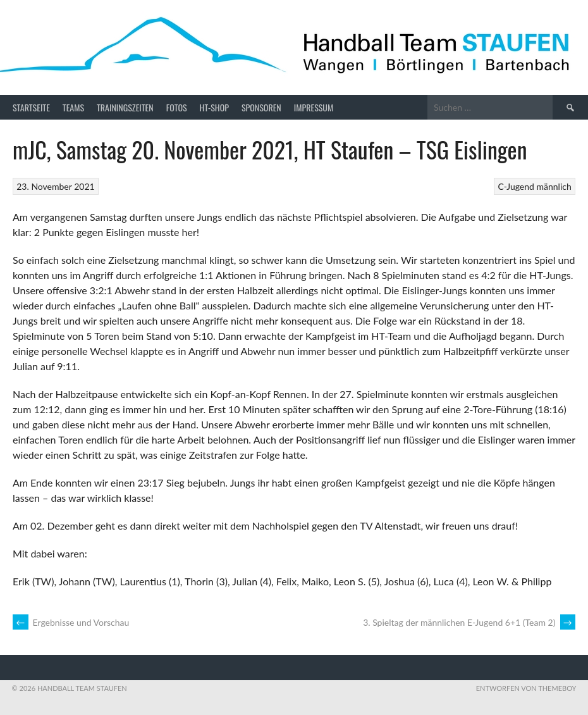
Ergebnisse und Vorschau (71, 622)
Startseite (31, 107)
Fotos (177, 107)
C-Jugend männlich (534, 186)
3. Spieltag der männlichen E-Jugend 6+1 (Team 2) (469, 622)
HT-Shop (214, 107)
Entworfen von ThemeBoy (526, 688)
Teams (73, 107)
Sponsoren (261, 107)
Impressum (314, 107)
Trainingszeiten (125, 107)
